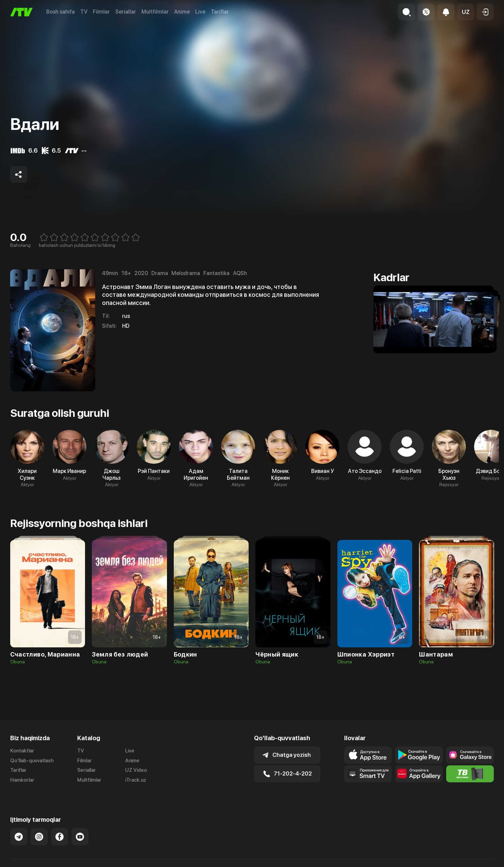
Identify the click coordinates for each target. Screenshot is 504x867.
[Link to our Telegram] (19, 830)
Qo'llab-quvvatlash (32, 761)
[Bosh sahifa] (21, 12)
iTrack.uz (136, 780)
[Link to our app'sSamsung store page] (470, 755)
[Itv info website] (470, 774)
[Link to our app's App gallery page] (419, 774)
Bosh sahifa (61, 12)
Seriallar (126, 12)
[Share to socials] (19, 174)
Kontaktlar (22, 751)
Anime (182, 12)
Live (200, 12)
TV (84, 12)
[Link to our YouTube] (80, 830)
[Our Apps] (368, 774)
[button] (466, 12)
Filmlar (101, 12)
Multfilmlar (155, 12)
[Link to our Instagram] (39, 830)
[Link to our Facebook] (60, 830)
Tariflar (220, 12)
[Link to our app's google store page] (419, 755)
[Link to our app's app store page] (368, 755)
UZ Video (136, 770)
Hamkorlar (22, 780)
